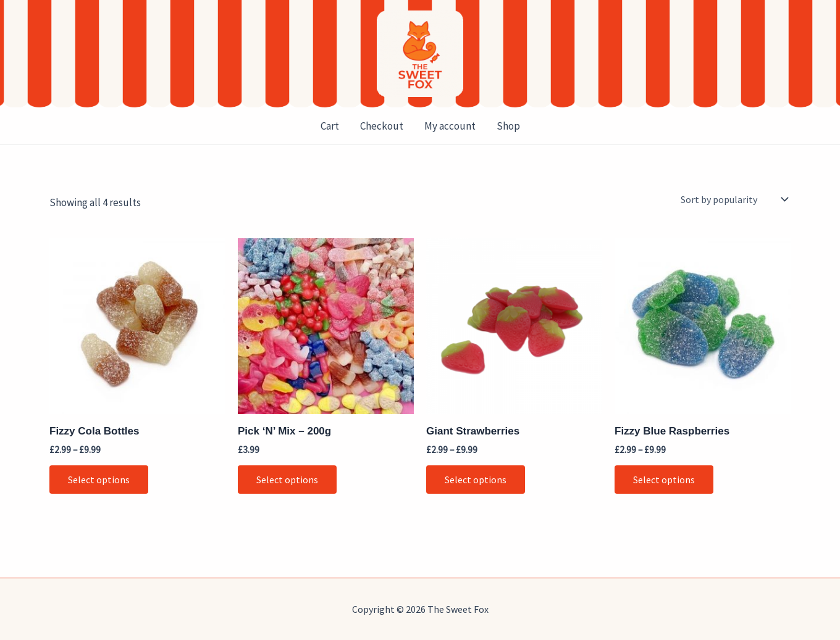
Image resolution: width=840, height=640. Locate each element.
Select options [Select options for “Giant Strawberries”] (476, 480)
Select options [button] (287, 480)
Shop (508, 126)
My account (450, 126)
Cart (330, 126)
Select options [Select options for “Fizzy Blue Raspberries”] (664, 480)
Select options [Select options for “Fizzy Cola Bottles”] (99, 480)
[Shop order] (733, 199)
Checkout (382, 126)
